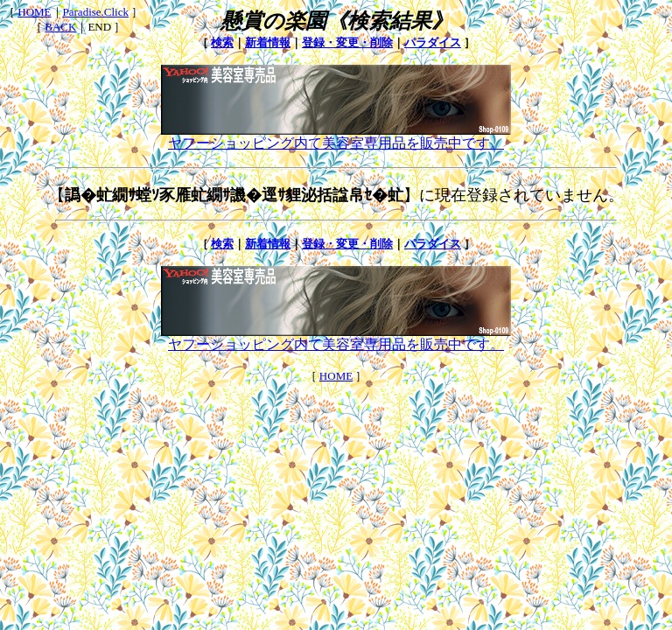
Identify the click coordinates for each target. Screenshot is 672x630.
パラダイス (433, 42)
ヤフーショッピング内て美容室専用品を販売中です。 (336, 136)
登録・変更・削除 (347, 42)
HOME (34, 12)
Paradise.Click (96, 12)
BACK (60, 27)
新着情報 (268, 42)
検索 (222, 42)
